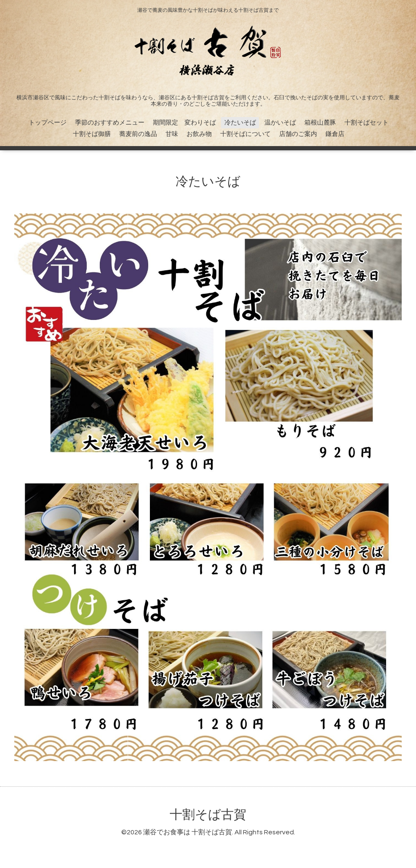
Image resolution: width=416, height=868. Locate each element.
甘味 (172, 134)
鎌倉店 (335, 134)
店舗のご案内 (298, 134)
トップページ (48, 123)
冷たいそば (240, 123)
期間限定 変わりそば (184, 123)
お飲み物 (199, 134)
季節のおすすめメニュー (110, 123)
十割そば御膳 (92, 134)
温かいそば (280, 123)
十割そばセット (367, 123)
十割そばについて (245, 134)
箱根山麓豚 (320, 123)
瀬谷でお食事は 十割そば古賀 (188, 832)
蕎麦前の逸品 (138, 134)
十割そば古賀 (208, 815)
